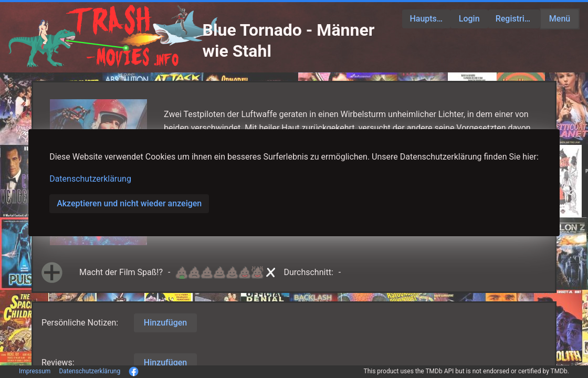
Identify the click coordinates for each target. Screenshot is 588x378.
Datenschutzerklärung (90, 179)
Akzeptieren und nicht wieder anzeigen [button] (129, 203)
